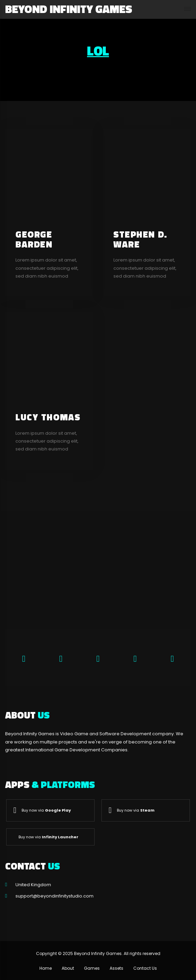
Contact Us (145, 968)
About (68, 968)
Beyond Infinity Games (69, 9)
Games (92, 968)
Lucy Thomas (48, 417)
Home (46, 968)
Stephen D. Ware (140, 239)
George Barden (34, 239)
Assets (117, 968)
